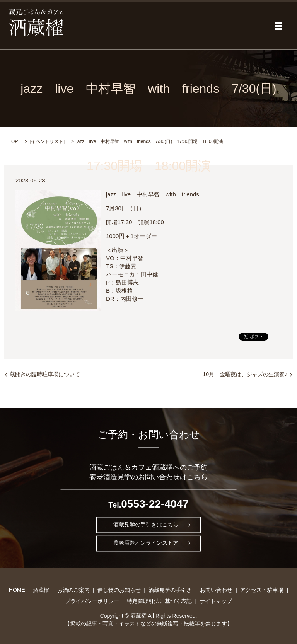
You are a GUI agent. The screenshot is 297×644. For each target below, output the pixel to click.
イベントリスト (47, 141)
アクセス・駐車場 (262, 590)
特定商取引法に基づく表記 (159, 601)
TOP (13, 141)
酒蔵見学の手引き (170, 590)
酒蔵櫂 (41, 590)
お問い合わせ (216, 590)
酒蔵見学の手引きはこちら (146, 525)
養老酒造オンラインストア (146, 543)
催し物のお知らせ (119, 590)
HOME (17, 590)
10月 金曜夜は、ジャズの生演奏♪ (245, 374)
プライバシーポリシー (92, 601)
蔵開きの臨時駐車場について (45, 374)
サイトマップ (216, 601)
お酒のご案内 (73, 590)
